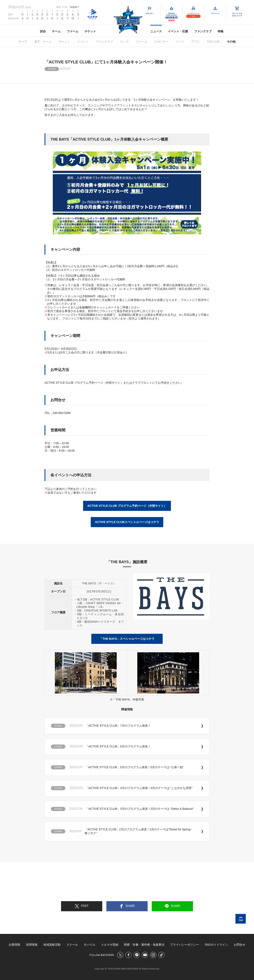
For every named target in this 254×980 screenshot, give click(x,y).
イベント (83, 42)
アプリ (195, 42)
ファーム (73, 31)
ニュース (156, 31)
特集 (221, 31)
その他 (231, 42)
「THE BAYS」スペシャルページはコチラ (127, 639)
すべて (23, 42)
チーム (56, 31)
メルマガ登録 (110, 945)
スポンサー (161, 42)
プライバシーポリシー (185, 945)
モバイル (89, 945)
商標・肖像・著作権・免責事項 (144, 945)
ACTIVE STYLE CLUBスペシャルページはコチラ (127, 522)
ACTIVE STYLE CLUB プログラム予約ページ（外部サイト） (127, 506)
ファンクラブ (203, 31)
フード (180, 42)
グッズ (124, 42)
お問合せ (240, 945)
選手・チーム (43, 42)
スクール (72, 945)
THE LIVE (213, 42)
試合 (43, 31)
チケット (90, 31)
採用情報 (32, 945)
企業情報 (14, 945)
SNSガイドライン (216, 945)
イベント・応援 (178, 31)
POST (82, 906)
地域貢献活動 (52, 945)
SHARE (127, 906)
